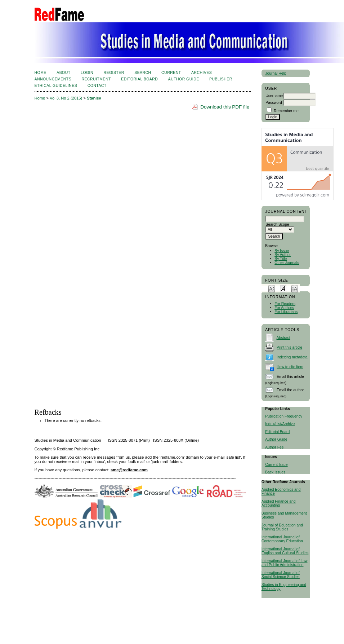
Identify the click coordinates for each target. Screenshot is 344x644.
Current (171, 73)
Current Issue (276, 465)
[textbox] (285, 219)
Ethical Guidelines (56, 86)
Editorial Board (277, 432)
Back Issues (275, 472)
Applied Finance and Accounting (279, 503)
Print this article (289, 347)
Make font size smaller (272, 288)
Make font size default (283, 288)
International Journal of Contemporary (281, 539)
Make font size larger (295, 288)
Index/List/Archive (280, 424)
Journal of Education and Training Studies (282, 527)
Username (274, 96)
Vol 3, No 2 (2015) (66, 98)
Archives (202, 73)
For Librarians (286, 312)
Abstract (283, 338)
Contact (97, 86)
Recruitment (96, 79)
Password (274, 103)
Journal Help (276, 73)
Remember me (286, 111)
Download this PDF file (225, 107)
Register (114, 73)
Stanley (94, 98)
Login (87, 73)
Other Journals (287, 263)
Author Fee (274, 447)
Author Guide (276, 439)
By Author (283, 255)
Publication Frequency (284, 416)
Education (295, 541)
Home (41, 73)
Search (143, 73)
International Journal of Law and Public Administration (285, 563)
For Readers (285, 304)
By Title (281, 259)
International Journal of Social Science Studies (281, 575)
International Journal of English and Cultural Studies (285, 551)
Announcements (53, 79)
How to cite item (290, 367)
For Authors (284, 308)
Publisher (221, 79)
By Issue (282, 251)
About (63, 73)
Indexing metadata (292, 357)
